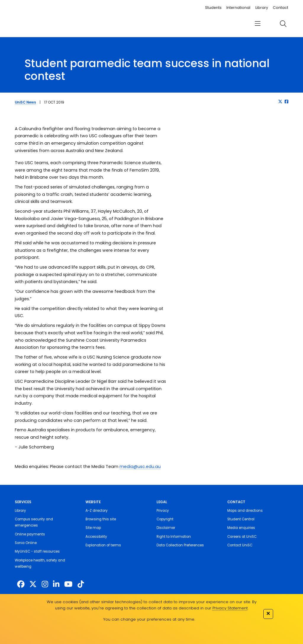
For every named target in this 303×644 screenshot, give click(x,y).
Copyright (165, 519)
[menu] (258, 24)
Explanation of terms (103, 545)
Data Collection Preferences (180, 545)
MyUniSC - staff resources (37, 551)
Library (262, 8)
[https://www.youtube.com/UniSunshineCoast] (68, 584)
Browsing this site (101, 519)
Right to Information (174, 537)
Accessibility (96, 537)
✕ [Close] (268, 613)
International (238, 8)
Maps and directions (245, 511)
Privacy (163, 511)
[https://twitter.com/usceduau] (33, 584)
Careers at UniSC (242, 537)
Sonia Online (26, 543)
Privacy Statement (230, 608)
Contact (281, 8)
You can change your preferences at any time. (149, 619)
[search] (283, 24)
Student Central (241, 519)
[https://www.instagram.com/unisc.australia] (45, 584)
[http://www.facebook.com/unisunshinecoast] (21, 584)
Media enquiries (241, 528)
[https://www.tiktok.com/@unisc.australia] (81, 584)
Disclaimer (166, 528)
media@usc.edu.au (140, 467)
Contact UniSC (240, 545)
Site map (93, 528)
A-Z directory (97, 511)
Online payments (30, 534)
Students (213, 8)
